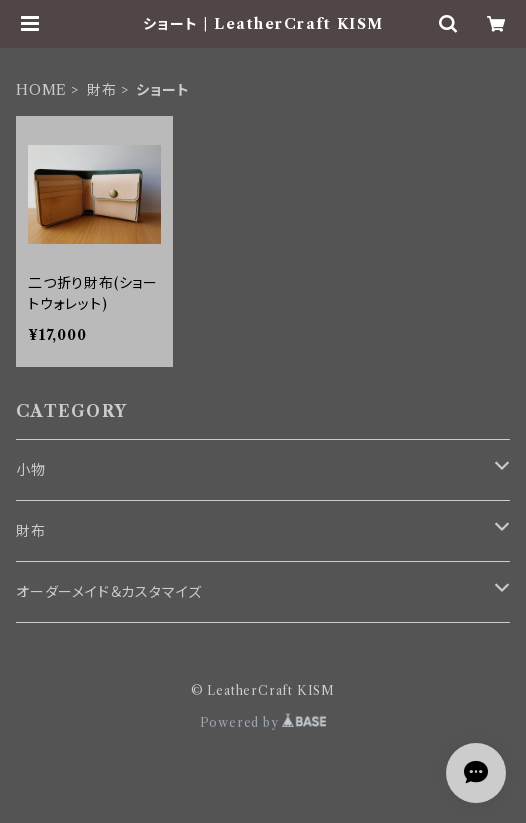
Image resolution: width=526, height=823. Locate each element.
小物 (31, 470)
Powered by (263, 722)
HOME (41, 90)
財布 (102, 90)
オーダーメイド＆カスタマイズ (109, 592)
